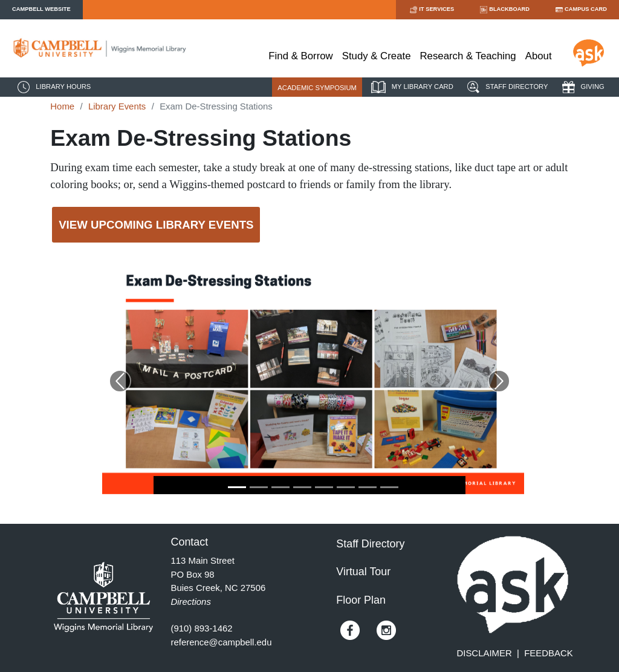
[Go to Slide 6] (346, 487)
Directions (191, 602)
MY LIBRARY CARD (411, 87)
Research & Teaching (468, 56)
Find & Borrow (300, 56)
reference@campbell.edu (222, 642)
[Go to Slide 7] (368, 487)
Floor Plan (361, 600)
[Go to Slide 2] (259, 487)
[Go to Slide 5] (324, 487)
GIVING (582, 87)
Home (62, 106)
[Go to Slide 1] (237, 487)
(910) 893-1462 (202, 628)
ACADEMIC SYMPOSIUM (317, 88)
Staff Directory (370, 544)
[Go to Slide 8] (389, 487)
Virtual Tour (363, 572)
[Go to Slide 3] (280, 487)
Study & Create (377, 56)
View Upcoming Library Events (156, 225)
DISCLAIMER (485, 653)
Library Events (117, 106)
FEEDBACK (548, 653)
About (539, 56)
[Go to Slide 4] (302, 487)
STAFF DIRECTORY (506, 87)
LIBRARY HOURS (53, 87)
